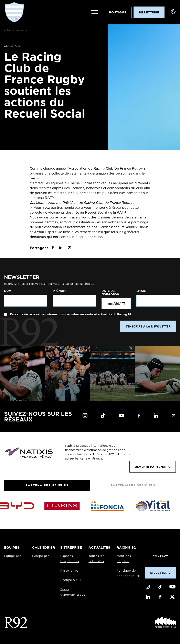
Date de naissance (110, 292)
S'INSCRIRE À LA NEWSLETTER (148, 326)
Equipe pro (13, 556)
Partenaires (69, 571)
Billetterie (160, 573)
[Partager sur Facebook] (53, 248)
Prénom (59, 291)
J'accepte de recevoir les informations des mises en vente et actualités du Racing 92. (70, 314)
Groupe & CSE (71, 580)
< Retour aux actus (16, 31)
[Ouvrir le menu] (95, 12)
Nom (8, 291)
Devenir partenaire (153, 467)
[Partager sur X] (70, 248)
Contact (160, 556)
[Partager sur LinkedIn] (61, 248)
